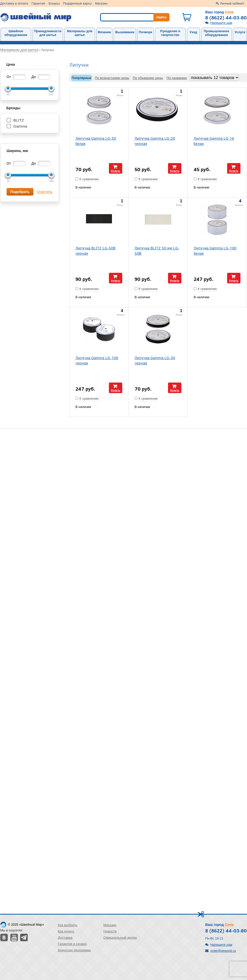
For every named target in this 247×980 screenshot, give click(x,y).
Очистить (45, 192)
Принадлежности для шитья (48, 33)
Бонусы (54, 3)
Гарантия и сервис (72, 944)
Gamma (20, 126)
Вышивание (125, 32)
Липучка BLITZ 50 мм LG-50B (157, 250)
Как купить (66, 931)
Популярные (81, 78)
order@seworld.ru (223, 951)
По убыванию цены (148, 78)
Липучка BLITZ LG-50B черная (95, 250)
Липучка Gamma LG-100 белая (215, 250)
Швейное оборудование (16, 33)
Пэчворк (145, 32)
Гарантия (38, 3)
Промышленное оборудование (216, 33)
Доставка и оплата (14, 3)
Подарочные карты (77, 3)
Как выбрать (68, 925)
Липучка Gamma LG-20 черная (155, 141)
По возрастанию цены (112, 78)
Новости (110, 931)
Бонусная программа (74, 950)
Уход (193, 32)
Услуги (240, 32)
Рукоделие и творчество (170, 33)
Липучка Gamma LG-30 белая (96, 141)
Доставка (65, 938)
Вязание (105, 32)
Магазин (101, 3)
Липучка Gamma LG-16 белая (214, 141)
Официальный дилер (120, 938)
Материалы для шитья (80, 33)
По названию (177, 78)
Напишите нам (221, 23)
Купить (116, 171)
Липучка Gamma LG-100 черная (97, 360)
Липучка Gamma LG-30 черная (155, 360)
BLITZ (19, 120)
